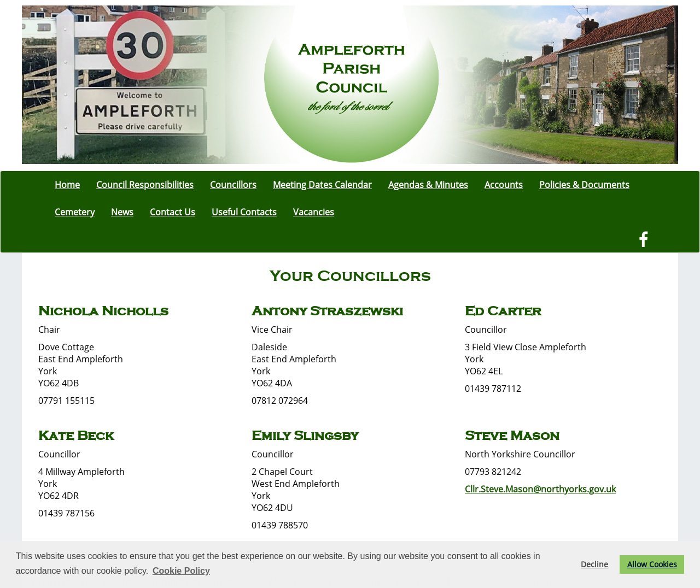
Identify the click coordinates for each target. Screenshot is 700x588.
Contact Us (173, 212)
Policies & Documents (584, 185)
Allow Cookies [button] (652, 564)
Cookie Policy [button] (181, 571)
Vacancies (314, 212)
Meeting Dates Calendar (322, 185)
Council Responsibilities (145, 185)
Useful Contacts (244, 212)
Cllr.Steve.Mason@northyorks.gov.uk (540, 489)
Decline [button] (594, 564)
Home (67, 185)
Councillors (233, 185)
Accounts (504, 185)
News (122, 212)
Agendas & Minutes (428, 185)
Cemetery (75, 212)
